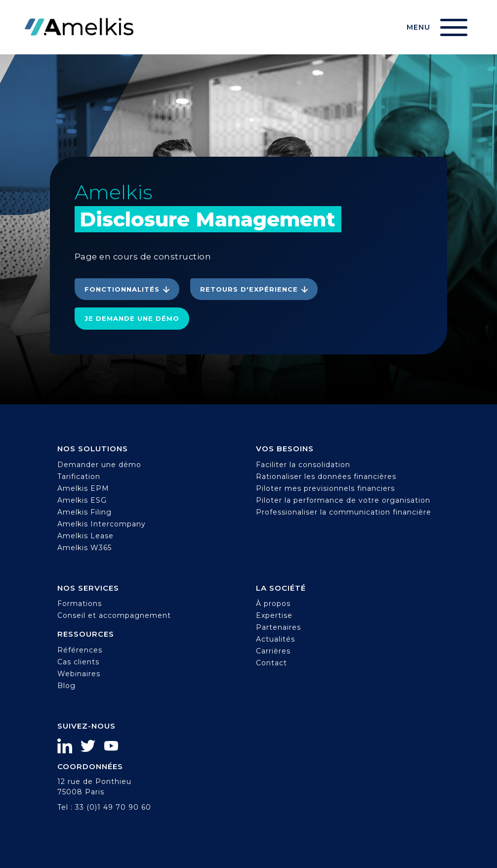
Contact (271, 663)
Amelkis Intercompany (102, 524)
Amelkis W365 (84, 548)
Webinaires (79, 674)
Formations (80, 604)
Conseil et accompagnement (114, 615)
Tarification (79, 477)
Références (80, 650)
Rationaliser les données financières (326, 477)
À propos (273, 604)
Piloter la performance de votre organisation (343, 500)
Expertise (274, 615)
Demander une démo (99, 465)
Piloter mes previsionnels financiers (325, 488)
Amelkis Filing (84, 512)
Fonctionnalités (122, 289)
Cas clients (78, 662)
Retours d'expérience (249, 289)
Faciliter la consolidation (303, 465)
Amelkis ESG (82, 500)
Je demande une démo (132, 318)
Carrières (273, 651)
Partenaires (278, 627)
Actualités (275, 639)
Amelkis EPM (83, 488)
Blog (66, 686)
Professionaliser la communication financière (344, 512)
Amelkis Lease (85, 536)
